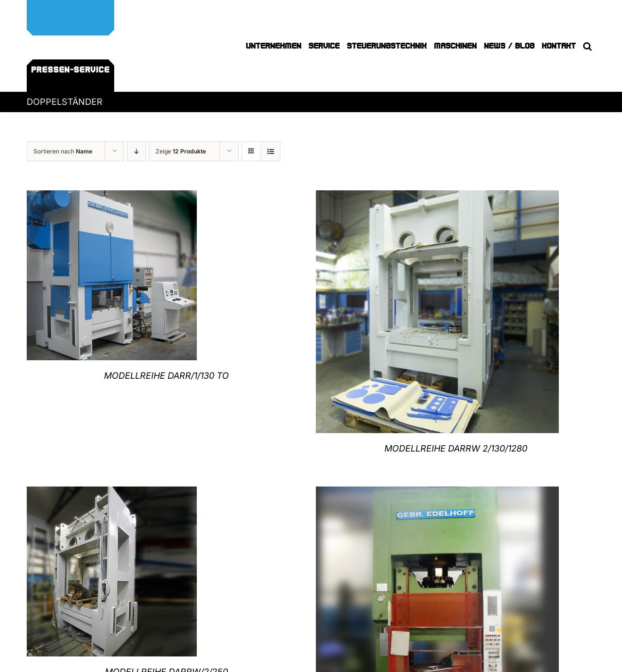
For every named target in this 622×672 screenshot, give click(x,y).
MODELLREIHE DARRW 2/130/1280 (456, 448)
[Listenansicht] (270, 151)
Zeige (181, 151)
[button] (587, 46)
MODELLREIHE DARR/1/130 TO (166, 376)
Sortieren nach (63, 151)
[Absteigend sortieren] (136, 151)
